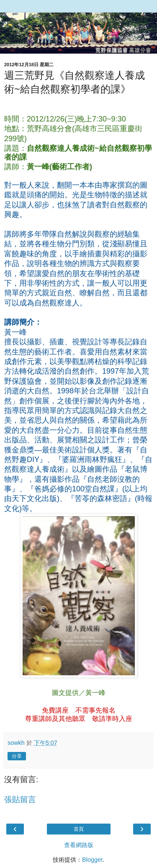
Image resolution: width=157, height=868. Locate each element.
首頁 (79, 829)
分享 (17, 756)
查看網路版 (79, 845)
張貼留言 (20, 800)
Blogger (92, 860)
